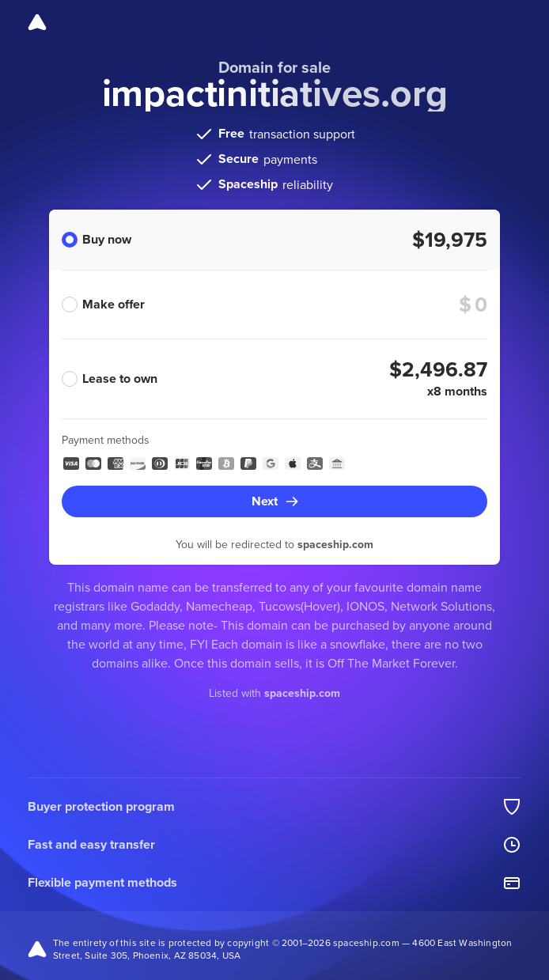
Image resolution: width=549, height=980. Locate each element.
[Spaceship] (37, 22)
